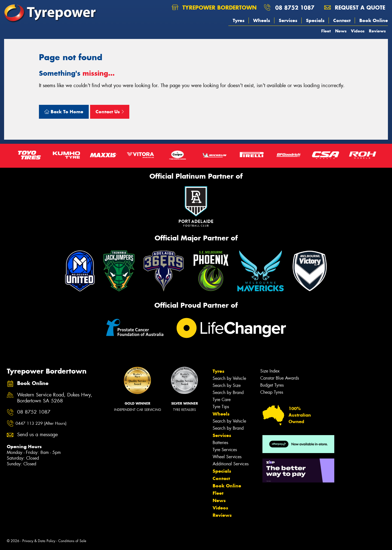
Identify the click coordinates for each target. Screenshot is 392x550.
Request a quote (355, 7)
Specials (315, 20)
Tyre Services (225, 450)
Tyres (239, 20)
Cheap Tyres (272, 392)
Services (288, 20)
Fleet (326, 31)
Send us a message (37, 435)
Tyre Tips (221, 407)
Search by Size (227, 385)
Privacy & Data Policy (39, 541)
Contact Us (110, 112)
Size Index (270, 371)
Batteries (220, 443)
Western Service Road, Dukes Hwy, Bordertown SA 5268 (55, 398)
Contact (342, 20)
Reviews (377, 31)
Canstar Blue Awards (280, 378)
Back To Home (64, 112)
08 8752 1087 (295, 7)
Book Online (374, 20)
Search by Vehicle (229, 378)
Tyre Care (222, 400)
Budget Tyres (272, 385)
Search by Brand (228, 392)
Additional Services (231, 464)
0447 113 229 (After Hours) (41, 423)
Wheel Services (227, 457)
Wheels (262, 20)
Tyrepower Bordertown (214, 7)
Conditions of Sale (72, 541)
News (341, 31)
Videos (358, 31)
